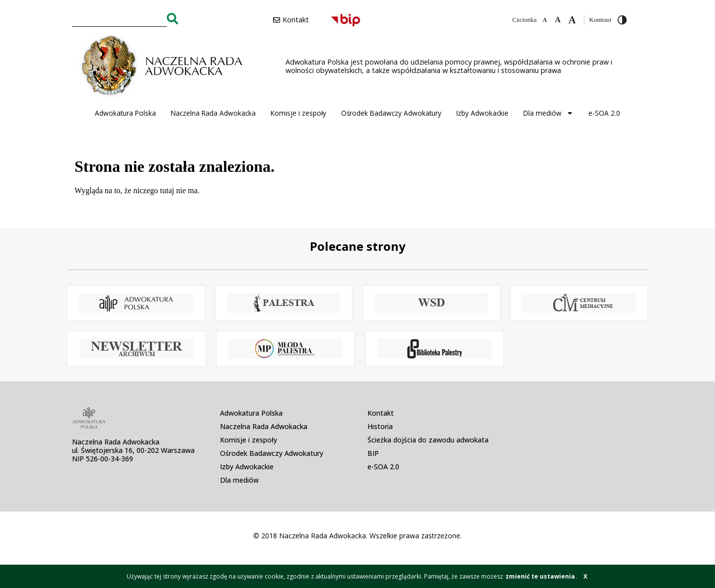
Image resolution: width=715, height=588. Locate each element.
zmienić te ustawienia (540, 576)
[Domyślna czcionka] (558, 20)
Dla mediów (548, 113)
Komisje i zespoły (298, 113)
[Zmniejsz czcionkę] (545, 20)
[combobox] (119, 18)
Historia (380, 426)
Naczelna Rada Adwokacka (213, 113)
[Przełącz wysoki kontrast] (622, 20)
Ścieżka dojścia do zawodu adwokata (428, 440)
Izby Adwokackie (482, 113)
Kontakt (381, 413)
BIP (373, 453)
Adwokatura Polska (125, 113)
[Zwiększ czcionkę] (572, 20)
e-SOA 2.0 (604, 113)
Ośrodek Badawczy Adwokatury (391, 113)
